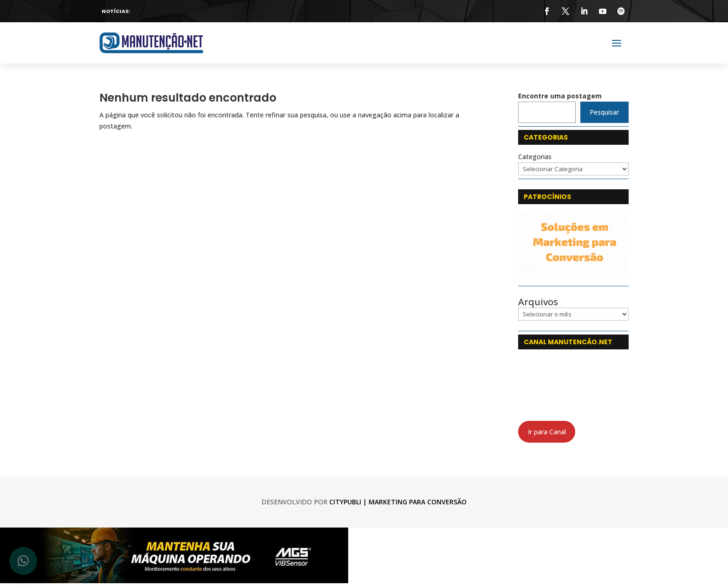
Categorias (535, 157)
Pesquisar (604, 112)
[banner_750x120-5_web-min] (174, 581)
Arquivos (538, 302)
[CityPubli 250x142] (573, 277)
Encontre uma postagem (560, 96)
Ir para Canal (547, 432)
